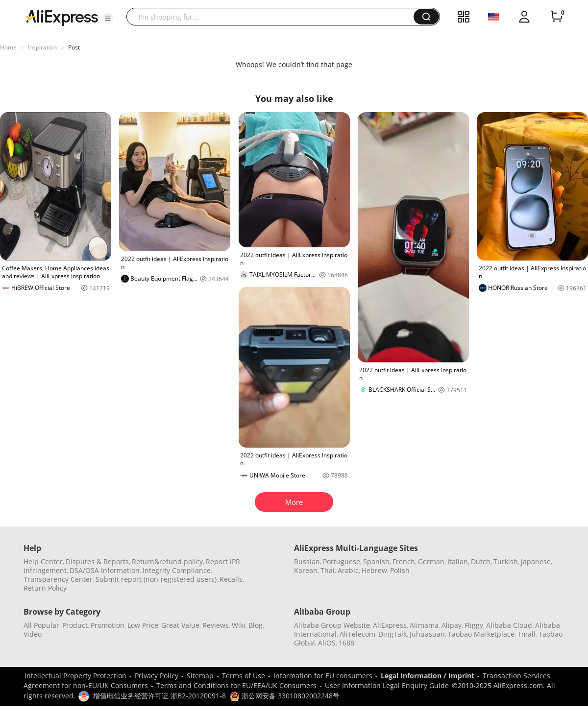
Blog (256, 625)
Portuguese (342, 561)
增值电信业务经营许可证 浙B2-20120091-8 (159, 696)
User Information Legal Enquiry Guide (387, 685)
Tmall (527, 634)
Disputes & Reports (97, 561)
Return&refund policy (167, 561)
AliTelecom (357, 634)
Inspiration (42, 47)
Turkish (506, 561)
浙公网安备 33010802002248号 (285, 696)
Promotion (108, 625)
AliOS (327, 643)
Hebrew (374, 570)
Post (74, 47)
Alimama (424, 625)
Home (8, 47)
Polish (400, 570)
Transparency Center (58, 579)
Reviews (216, 625)
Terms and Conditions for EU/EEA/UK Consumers (236, 685)
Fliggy (474, 625)
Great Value (180, 625)
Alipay (452, 625)
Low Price (143, 625)
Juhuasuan (427, 634)
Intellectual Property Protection (75, 676)
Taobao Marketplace (481, 634)
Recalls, (232, 579)
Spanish (376, 561)
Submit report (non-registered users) (156, 579)
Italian (458, 561)
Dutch (481, 561)
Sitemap (200, 676)
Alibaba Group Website (332, 625)
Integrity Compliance (177, 570)
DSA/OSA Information (105, 570)
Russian (307, 561)
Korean (306, 570)
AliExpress (390, 625)
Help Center (43, 561)
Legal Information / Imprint (428, 676)
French (404, 561)
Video (33, 634)
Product (75, 625)
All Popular (41, 625)
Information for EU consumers (323, 676)
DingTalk (392, 634)
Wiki (239, 625)
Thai (328, 570)
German (431, 561)
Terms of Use (244, 676)
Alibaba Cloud (509, 625)
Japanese (536, 561)
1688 (346, 643)
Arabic (348, 570)
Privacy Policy (157, 676)
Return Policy (45, 588)
